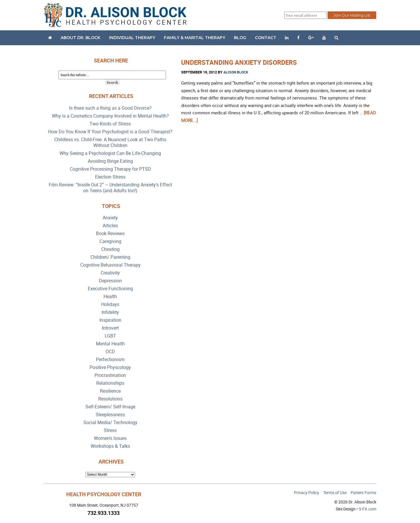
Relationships (110, 383)
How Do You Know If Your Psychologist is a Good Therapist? (110, 132)
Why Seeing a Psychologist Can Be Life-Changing (110, 153)
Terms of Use (335, 493)
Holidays (110, 304)
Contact (266, 38)
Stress (110, 430)
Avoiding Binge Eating (110, 161)
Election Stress (110, 177)
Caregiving (110, 241)
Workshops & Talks (110, 446)
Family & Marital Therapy (195, 38)
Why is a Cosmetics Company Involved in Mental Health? (110, 116)
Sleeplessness (110, 415)
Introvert (110, 328)
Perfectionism (110, 360)
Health (110, 297)
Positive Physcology (110, 367)
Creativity (110, 273)
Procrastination (110, 375)
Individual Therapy (132, 38)
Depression (110, 281)
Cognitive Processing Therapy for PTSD (110, 169)
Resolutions (110, 399)
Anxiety (110, 218)
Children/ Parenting (110, 257)
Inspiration (110, 320)
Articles (110, 226)
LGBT (110, 336)
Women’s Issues (110, 438)
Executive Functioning (110, 289)
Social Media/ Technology (110, 423)
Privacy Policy (307, 493)
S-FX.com (367, 509)
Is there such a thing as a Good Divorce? (110, 108)
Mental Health (110, 344)
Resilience (110, 391)
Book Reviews (110, 233)
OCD (110, 352)
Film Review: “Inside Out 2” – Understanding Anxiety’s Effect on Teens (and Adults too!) (110, 188)
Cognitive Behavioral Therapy (110, 265)
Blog (240, 38)
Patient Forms (363, 493)
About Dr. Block (80, 38)
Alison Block (236, 72)
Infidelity (110, 312)
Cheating (110, 249)
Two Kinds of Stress (110, 124)
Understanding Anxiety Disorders (239, 62)
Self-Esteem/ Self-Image (110, 407)
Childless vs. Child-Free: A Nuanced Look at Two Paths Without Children (110, 142)
